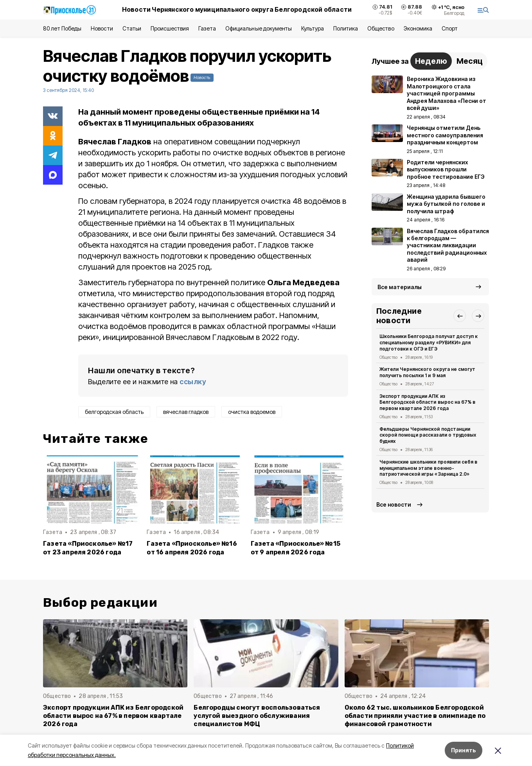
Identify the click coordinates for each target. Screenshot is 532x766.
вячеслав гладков (186, 412)
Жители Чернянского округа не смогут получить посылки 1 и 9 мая (427, 372)
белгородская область (114, 412)
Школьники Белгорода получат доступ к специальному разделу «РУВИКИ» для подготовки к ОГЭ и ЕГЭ (429, 343)
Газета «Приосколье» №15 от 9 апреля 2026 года (296, 548)
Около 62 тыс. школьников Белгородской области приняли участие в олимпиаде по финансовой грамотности (415, 716)
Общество (381, 28)
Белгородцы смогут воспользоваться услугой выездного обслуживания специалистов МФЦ (257, 716)
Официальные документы (259, 28)
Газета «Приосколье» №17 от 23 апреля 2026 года (88, 548)
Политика (346, 28)
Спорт (450, 28)
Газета (207, 28)
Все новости (394, 504)
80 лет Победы (62, 28)
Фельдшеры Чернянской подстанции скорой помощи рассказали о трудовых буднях (428, 435)
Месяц (470, 61)
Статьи (132, 28)
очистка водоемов (252, 412)
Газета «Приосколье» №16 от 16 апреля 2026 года (192, 548)
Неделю (431, 61)
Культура (313, 28)
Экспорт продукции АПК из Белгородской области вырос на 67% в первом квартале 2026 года (427, 402)
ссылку (193, 382)
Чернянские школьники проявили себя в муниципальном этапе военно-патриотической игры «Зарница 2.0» (428, 468)
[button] (460, 316)
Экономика (418, 28)
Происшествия (170, 28)
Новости (102, 28)
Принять (464, 750)
